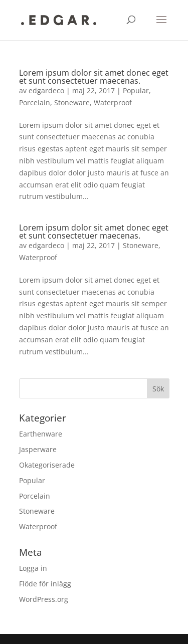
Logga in (33, 568)
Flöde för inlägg (45, 584)
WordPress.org (44, 599)
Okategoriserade (47, 465)
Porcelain (35, 102)
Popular (136, 90)
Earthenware (41, 434)
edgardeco (46, 90)
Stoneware (72, 102)
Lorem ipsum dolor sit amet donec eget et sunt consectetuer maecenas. (94, 77)
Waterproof (113, 102)
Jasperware (38, 449)
